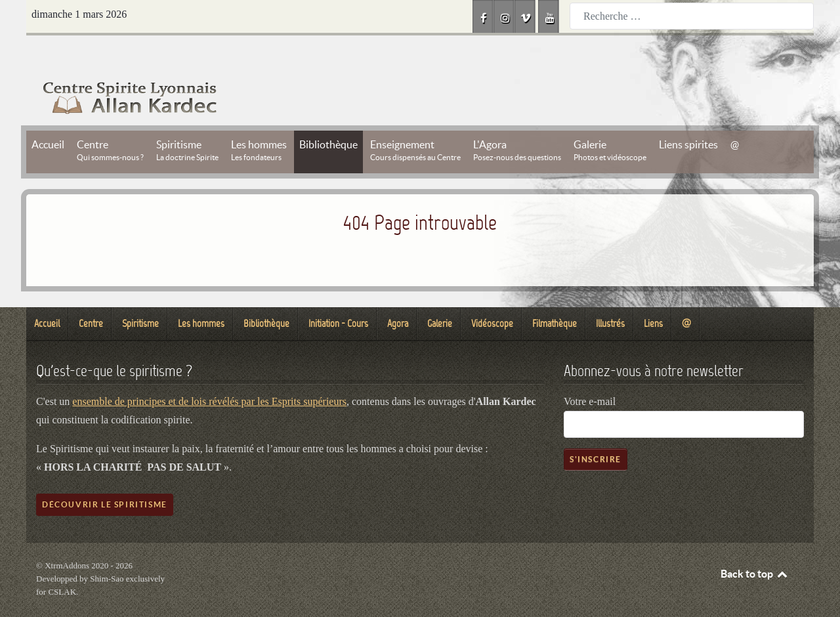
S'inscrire (596, 430)
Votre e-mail (590, 372)
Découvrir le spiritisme (105, 475)
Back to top (755, 544)
